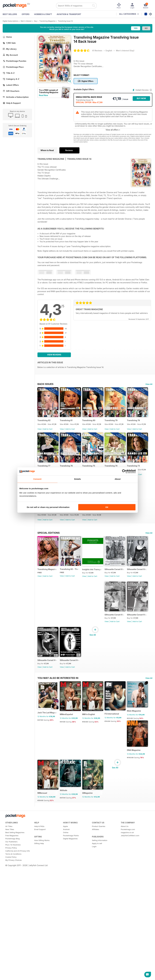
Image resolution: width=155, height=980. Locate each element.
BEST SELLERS (10, 14)
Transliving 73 (71, 532)
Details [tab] (78, 479)
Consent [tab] (37, 479)
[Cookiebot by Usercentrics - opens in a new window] (124, 471)
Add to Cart (48, 436)
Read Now (43, 95)
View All (149, 384)
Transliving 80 (99, 427)
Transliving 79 (126, 427)
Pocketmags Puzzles (14, 61)
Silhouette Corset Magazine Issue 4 (50, 755)
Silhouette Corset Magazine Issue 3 (77, 755)
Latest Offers (11, 85)
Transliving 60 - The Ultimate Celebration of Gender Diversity (77, 650)
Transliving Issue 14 (65, 21)
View (39, 436)
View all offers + (113, 130)
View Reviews (54, 355)
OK (107, 507)
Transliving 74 (44, 532)
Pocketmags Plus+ (13, 67)
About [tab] (118, 479)
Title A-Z (9, 73)
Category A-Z (11, 79)
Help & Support (12, 103)
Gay (35, 21)
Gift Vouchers (11, 91)
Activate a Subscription (16, 97)
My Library (10, 49)
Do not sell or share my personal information (48, 507)
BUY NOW (141, 98)
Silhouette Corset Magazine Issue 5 (132, 703)
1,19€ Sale (9, 43)
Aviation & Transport (69, 14)
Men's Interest (26, 21)
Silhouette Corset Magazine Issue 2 (105, 755)
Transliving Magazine (47, 21)
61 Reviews (97, 51)
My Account (10, 55)
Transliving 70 (44, 585)
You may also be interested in (58, 804)
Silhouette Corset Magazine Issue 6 (132, 650)
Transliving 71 (126, 532)
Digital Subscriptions (10, 21)
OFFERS (26, 14)
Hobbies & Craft (43, 14)
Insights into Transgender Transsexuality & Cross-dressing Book (105, 650)
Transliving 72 (99, 532)
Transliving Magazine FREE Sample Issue (50, 650)
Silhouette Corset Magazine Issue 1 (132, 755)
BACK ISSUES (45, 384)
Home (7, 37)
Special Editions (49, 607)
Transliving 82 (44, 427)
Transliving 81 (71, 427)
